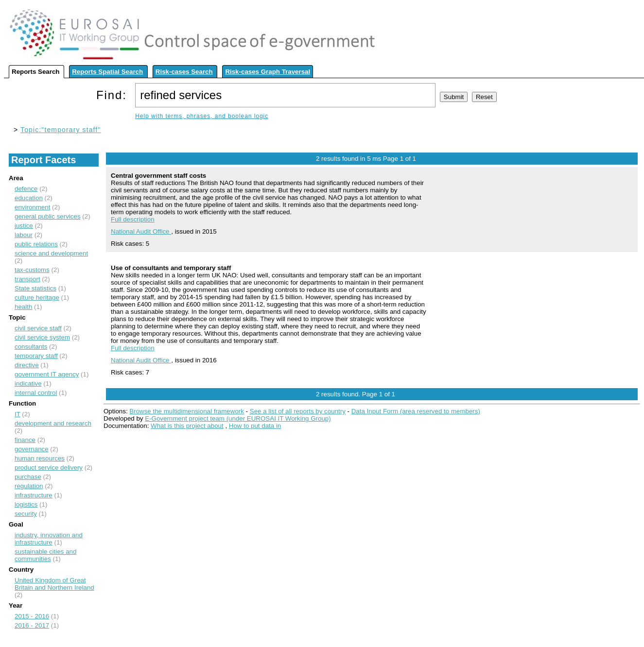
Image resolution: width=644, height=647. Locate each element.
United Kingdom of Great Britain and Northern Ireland (54, 584)
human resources (40, 458)
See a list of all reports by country (298, 411)
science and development (51, 253)
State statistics (35, 288)
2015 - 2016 (32, 616)
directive (27, 365)
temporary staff (36, 356)
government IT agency (47, 374)
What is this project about (187, 426)
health (23, 307)
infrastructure (34, 495)
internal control (36, 393)
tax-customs (32, 270)
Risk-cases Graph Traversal (268, 72)
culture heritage (37, 298)
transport (27, 279)
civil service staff (38, 328)
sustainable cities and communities (45, 555)
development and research (53, 423)
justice (24, 226)
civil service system (42, 337)
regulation (29, 486)
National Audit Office (141, 231)
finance (25, 440)
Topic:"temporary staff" (61, 130)
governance (32, 449)
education (29, 198)
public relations (36, 244)
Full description (133, 219)
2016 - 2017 (32, 625)
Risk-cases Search (184, 72)
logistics (26, 504)
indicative (28, 383)
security (26, 514)
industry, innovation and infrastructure (49, 539)
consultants (31, 347)
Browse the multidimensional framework (187, 411)
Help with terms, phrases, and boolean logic (202, 116)
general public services (48, 216)
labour (24, 235)
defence (26, 189)
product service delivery (49, 468)
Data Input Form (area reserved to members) (416, 411)
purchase (28, 477)
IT (17, 414)
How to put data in (255, 426)
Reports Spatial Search (107, 72)
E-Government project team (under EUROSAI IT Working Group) (238, 418)
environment (32, 207)
